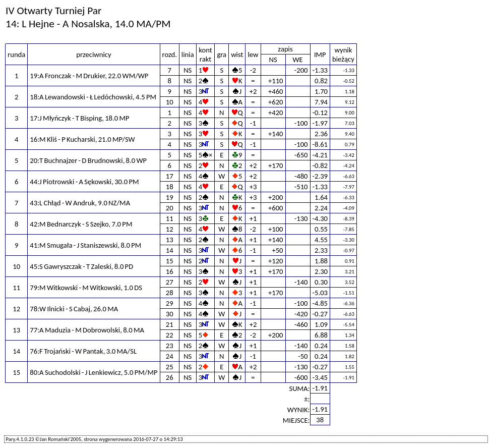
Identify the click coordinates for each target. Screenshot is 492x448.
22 (170, 335)
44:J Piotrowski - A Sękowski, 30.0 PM (84, 182)
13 (170, 240)
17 (170, 176)
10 (170, 102)
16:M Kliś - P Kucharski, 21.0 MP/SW (82, 139)
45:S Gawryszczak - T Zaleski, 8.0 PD (81, 266)
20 (170, 208)
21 (170, 324)
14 (170, 250)
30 (170, 314)
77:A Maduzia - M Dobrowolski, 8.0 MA (87, 330)
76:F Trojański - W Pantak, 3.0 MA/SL (83, 351)
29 (170, 303)
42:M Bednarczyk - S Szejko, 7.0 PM (81, 224)
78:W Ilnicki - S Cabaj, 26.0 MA (74, 309)
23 (170, 346)
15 (170, 261)
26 (170, 377)
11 (170, 218)
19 (170, 197)
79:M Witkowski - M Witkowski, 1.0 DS (86, 288)
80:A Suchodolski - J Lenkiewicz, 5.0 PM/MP (94, 372)
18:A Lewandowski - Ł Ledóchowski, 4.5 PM (93, 97)
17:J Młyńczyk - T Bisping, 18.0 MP (79, 118)
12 (170, 229)
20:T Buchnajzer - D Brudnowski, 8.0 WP (88, 160)
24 (170, 356)
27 (170, 282)
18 (170, 187)
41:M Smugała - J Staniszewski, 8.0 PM (85, 245)
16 (170, 271)
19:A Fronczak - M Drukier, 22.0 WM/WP (89, 76)
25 (170, 367)
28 (170, 293)
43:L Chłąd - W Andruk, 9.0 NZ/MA (80, 203)
